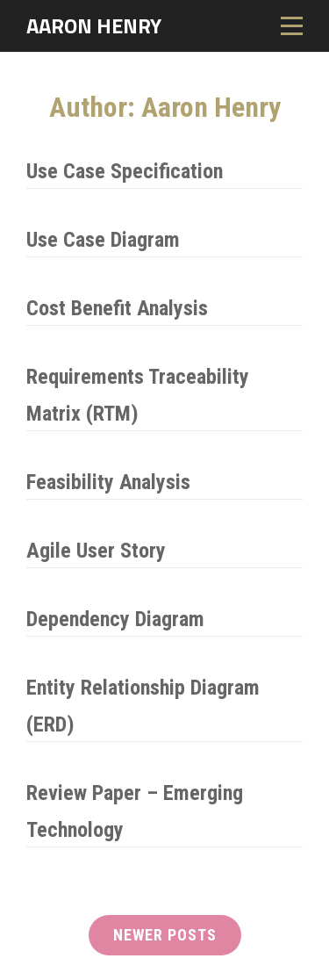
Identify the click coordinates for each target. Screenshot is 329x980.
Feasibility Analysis (108, 482)
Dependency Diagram (115, 619)
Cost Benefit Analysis (117, 308)
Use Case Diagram (103, 240)
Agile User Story (96, 551)
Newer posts (165, 935)
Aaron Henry (94, 25)
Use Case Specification (125, 171)
